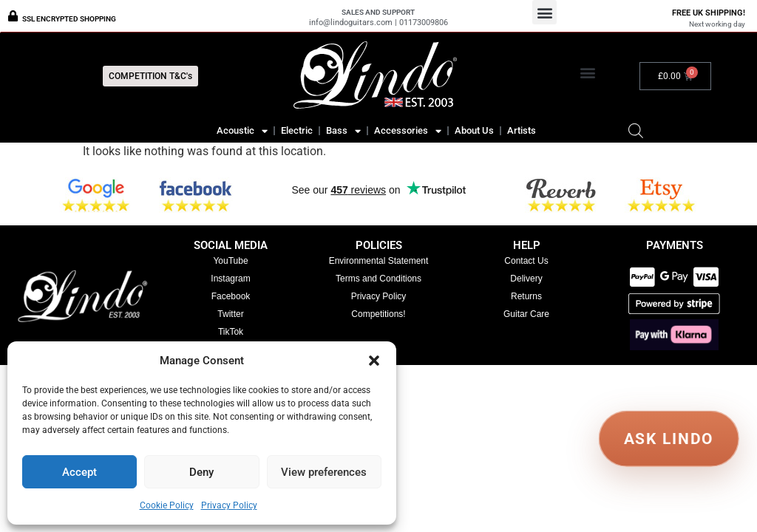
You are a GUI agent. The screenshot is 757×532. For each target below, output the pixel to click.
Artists (522, 130)
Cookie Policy (167, 505)
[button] (374, 361)
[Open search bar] (636, 131)
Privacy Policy (229, 505)
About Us (474, 130)
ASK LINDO (669, 438)
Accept (79, 472)
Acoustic (242, 131)
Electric (297, 130)
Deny (201, 472)
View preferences (324, 472)
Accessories (408, 131)
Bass (343, 131)
